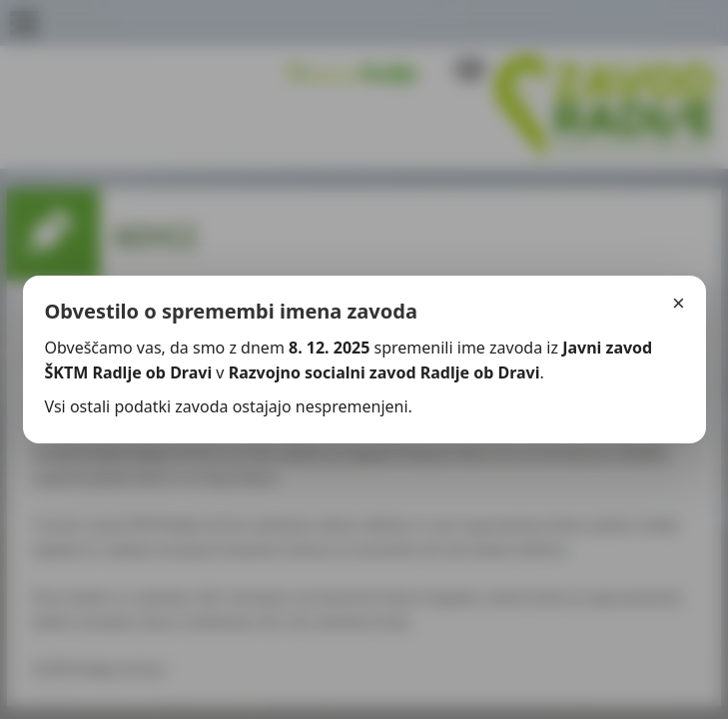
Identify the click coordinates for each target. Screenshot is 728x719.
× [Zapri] (679, 303)
